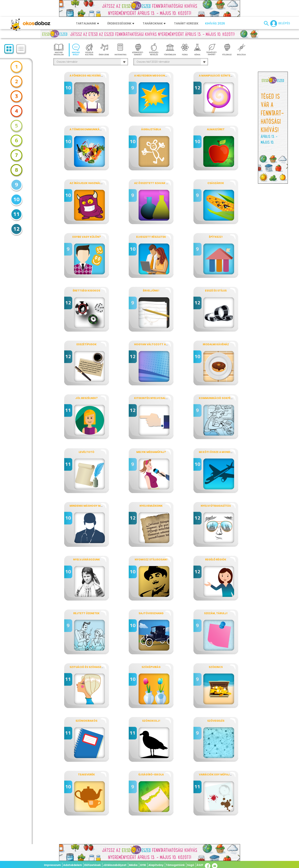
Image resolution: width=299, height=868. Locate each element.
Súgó (191, 865)
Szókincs (216, 667)
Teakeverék (86, 775)
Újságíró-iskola (151, 775)
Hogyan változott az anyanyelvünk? (163, 344)
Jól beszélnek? (86, 398)
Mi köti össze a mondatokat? (221, 452)
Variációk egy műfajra (216, 775)
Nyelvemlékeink (151, 506)
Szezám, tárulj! (216, 613)
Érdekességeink (121, 24)
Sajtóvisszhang (151, 613)
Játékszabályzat (115, 865)
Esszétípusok (87, 344)
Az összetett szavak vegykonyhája (161, 183)
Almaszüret (216, 129)
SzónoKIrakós (86, 721)
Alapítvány (156, 865)
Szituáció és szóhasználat (90, 667)
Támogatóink (175, 865)
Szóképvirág (151, 667)
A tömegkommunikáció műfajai (93, 129)
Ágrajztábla (151, 129)
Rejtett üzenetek (86, 613)
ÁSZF (200, 865)
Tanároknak (154, 24)
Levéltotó (87, 452)
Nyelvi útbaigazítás (216, 506)
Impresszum (52, 865)
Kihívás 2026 (215, 24)
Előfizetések (93, 865)
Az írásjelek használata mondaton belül (101, 183)
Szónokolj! (151, 721)
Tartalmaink (87, 24)
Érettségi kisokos (86, 291)
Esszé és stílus (216, 291)
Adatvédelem (73, 865)
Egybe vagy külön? (87, 237)
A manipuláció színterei (217, 76)
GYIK (143, 865)
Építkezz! (216, 237)
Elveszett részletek (151, 237)
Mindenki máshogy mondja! (91, 506)
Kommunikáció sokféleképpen (221, 398)
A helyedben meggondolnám (156, 76)
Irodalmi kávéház (216, 344)
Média (133, 865)
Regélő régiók (216, 560)
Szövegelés (216, 721)
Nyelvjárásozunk (87, 560)
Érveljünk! (151, 291)
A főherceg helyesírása (87, 76)
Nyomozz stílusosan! (151, 560)
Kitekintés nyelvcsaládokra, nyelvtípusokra (168, 398)
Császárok (216, 183)
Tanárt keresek (186, 24)
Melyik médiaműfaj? (151, 452)
